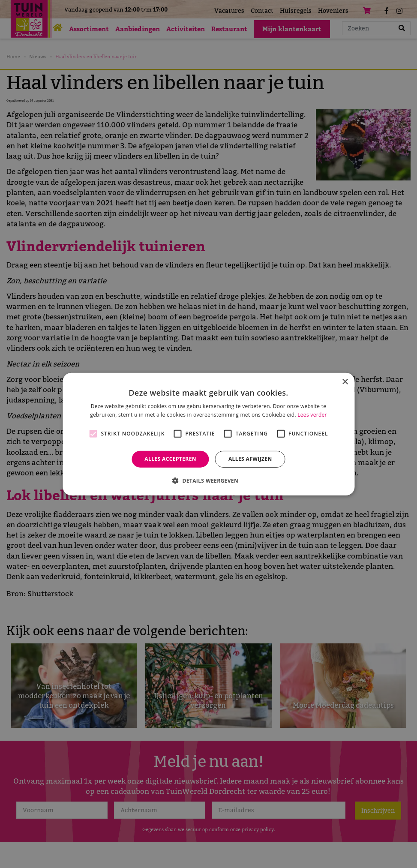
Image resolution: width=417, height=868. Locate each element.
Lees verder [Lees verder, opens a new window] (312, 415)
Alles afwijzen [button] (250, 459)
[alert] (208, 434)
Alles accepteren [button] (170, 459)
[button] (208, 481)
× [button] (345, 382)
